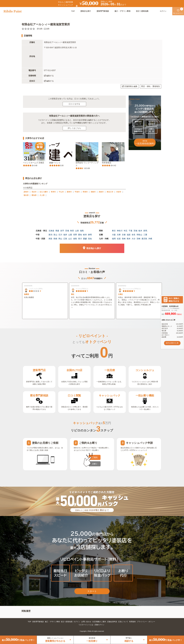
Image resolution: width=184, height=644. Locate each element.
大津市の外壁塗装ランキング (35, 184)
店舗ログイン (99, 625)
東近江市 (110, 192)
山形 (77, 231)
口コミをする (74, 104)
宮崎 (138, 239)
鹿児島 (144, 239)
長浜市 (34, 192)
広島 (65, 239)
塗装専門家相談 (103, 11)
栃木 (140, 231)
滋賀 (129, 235)
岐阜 (85, 235)
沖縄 (150, 239)
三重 (145, 235)
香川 (80, 239)
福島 (82, 231)
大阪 (114, 235)
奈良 (134, 235)
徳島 (75, 239)
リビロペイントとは (86, 625)
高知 (90, 239)
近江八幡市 (44, 192)
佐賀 (119, 239)
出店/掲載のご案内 (99, 622)
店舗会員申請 (112, 622)
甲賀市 (77, 192)
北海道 (51, 231)
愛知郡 (34, 195)
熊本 (129, 239)
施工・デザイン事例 (122, 11)
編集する (49, 76)
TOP (73, 11)
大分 (134, 239)
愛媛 (85, 239)
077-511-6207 (50, 70)
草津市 (53, 192)
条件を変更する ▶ (172, 343)
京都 (124, 235)
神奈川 (120, 231)
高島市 (101, 192)
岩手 (62, 231)
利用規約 (132, 622)
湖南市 (93, 192)
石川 (60, 235)
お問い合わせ (86, 622)
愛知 (80, 235)
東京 (114, 231)
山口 (70, 239)
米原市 (119, 192)
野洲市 (85, 192)
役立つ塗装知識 (142, 11)
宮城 (67, 231)
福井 (65, 235)
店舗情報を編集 (130, 86)
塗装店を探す (86, 11)
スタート (92, 591)
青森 (57, 231)
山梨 (70, 235)
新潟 (50, 235)
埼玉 (126, 231)
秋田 (72, 231)
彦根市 (26, 192)
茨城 (135, 231)
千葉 (130, 231)
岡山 (60, 239)
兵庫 (119, 235)
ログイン (77, 622)
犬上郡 (42, 195)
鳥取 (50, 239)
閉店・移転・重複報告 (151, 86)
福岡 (114, 239)
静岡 (90, 235)
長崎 (124, 239)
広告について (123, 622)
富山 (55, 235)
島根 (55, 239)
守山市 (61, 192)
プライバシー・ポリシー (146, 622)
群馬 (145, 231)
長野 (75, 235)
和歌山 (139, 235)
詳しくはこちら (74, 128)
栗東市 (69, 192)
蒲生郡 (26, 195)
